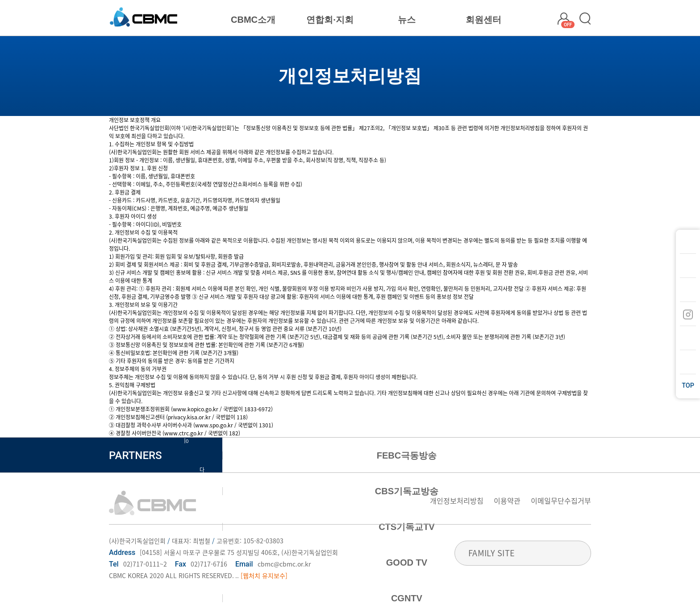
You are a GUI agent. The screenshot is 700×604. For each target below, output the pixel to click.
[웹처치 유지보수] (264, 575)
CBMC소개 (253, 20)
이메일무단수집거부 (561, 501)
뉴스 (407, 20)
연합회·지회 (330, 20)
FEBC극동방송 (407, 455)
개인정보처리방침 (457, 501)
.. (237, 575)
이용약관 (507, 501)
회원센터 (483, 20)
